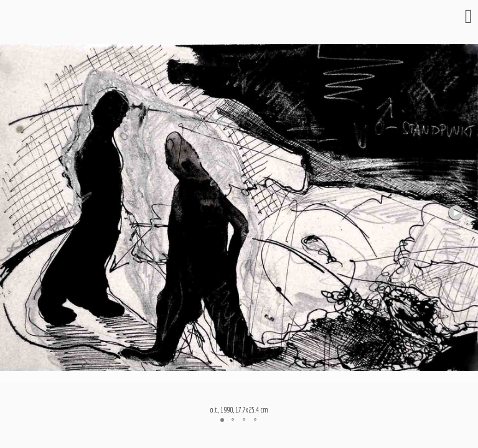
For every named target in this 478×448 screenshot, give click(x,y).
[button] (457, 213)
